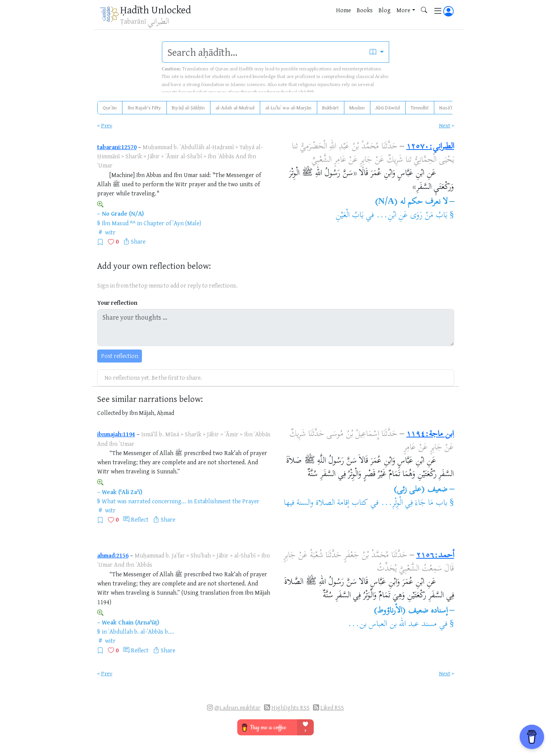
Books (365, 10)
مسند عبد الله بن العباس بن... (392, 624)
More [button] (403, 10)
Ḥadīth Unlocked (156, 10)
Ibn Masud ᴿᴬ (119, 223)
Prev (107, 125)
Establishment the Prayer (227, 501)
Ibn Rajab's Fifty (144, 107)
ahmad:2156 (113, 555)
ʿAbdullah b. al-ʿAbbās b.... (141, 631)
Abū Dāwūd (388, 107)
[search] (263, 52)
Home (343, 10)
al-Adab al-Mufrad (235, 107)
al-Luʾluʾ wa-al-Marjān (288, 107)
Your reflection (117, 303)
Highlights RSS (290, 708)
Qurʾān (110, 107)
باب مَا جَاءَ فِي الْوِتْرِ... (414, 503)
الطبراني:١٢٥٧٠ (430, 147)
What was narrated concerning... (144, 501)
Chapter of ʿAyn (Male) (172, 223)
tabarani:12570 (117, 147)
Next (445, 125)
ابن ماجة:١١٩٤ (430, 434)
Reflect (140, 519)
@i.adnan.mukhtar (237, 708)
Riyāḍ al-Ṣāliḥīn (188, 107)
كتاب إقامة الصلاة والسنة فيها (326, 503)
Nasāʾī (446, 107)
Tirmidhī (420, 107)
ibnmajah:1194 (116, 434)
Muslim (357, 107)
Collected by (113, 413)
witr (110, 232)
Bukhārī (330, 107)
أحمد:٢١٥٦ (435, 556)
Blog (385, 10)
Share (138, 241)
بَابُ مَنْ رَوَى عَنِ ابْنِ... (412, 216)
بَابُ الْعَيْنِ (350, 216)
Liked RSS (332, 708)
